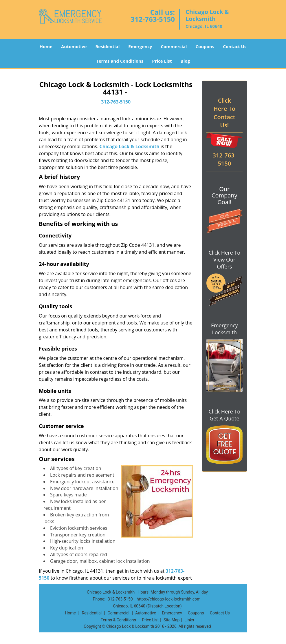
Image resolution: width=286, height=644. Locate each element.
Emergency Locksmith (224, 329)
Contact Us (235, 46)
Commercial (174, 46)
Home (46, 46)
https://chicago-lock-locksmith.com (168, 599)
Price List (162, 61)
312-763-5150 (153, 19)
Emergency (140, 46)
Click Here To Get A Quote (224, 415)
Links (189, 620)
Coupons (205, 46)
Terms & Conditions (118, 620)
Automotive (74, 46)
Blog (185, 61)
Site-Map (172, 620)
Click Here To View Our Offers (224, 260)
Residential (107, 46)
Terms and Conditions (120, 61)
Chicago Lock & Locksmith (130, 146)
